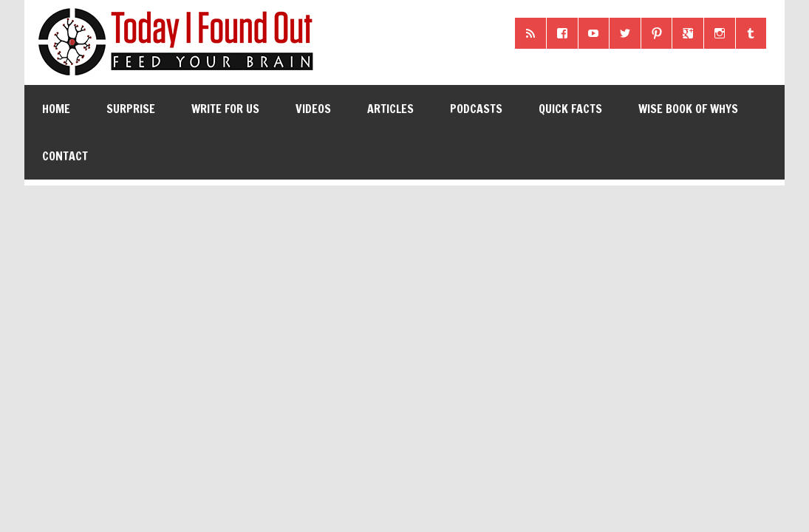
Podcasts (476, 109)
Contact (65, 156)
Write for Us (225, 109)
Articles (390, 109)
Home (56, 109)
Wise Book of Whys (688, 109)
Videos (313, 109)
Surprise (131, 109)
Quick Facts (570, 109)
